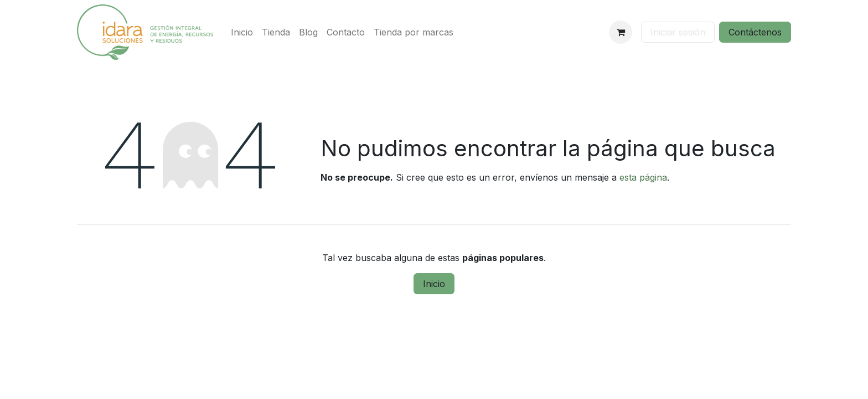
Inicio (434, 284)
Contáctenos (755, 32)
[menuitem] (242, 32)
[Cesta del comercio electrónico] (621, 32)
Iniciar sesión (678, 32)
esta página (643, 177)
